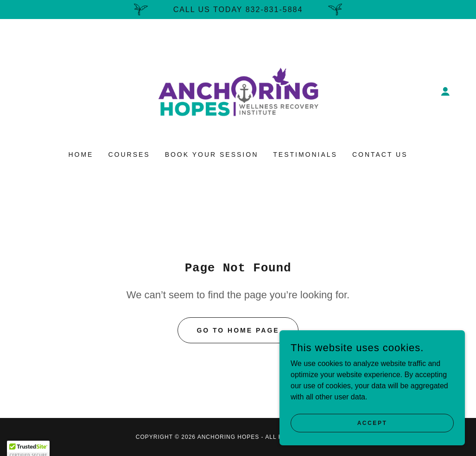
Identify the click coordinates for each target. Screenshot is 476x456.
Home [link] (81, 154)
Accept (372, 423)
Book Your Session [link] (212, 154)
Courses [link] (129, 154)
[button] (445, 91)
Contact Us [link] (380, 154)
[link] (238, 91)
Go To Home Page (238, 330)
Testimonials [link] (305, 154)
